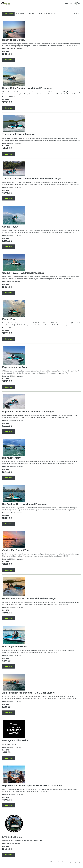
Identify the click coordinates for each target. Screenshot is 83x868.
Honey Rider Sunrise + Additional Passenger (27, 88)
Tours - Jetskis (8, 14)
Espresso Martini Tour (15, 367)
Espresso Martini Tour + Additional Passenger (28, 412)
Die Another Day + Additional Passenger (25, 504)
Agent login (78, 862)
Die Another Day (11, 458)
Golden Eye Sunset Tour (16, 550)
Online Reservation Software (58, 862)
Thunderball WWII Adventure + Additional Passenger (32, 178)
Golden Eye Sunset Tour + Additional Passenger (29, 598)
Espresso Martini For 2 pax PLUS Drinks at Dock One (32, 785)
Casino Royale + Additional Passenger (24, 273)
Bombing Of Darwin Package (47, 14)
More (77, 14)
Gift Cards (31, 14)
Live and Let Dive (12, 837)
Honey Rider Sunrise (14, 40)
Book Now (8, 60)
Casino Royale (10, 227)
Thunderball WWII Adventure (18, 134)
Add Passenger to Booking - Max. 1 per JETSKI (29, 693)
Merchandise (20, 14)
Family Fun (9, 319)
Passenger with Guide (15, 646)
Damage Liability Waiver (16, 740)
